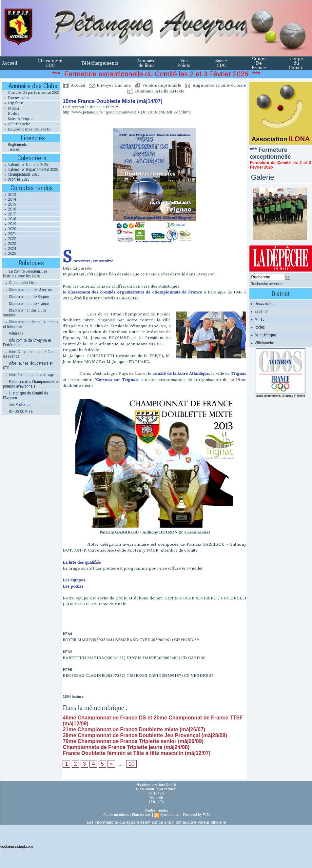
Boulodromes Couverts (26, 129)
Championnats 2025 (21, 174)
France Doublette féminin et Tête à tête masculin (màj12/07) (136, 753)
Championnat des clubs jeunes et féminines (31, 324)
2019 (9, 224)
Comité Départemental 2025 (31, 93)
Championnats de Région (26, 297)
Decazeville (15, 98)
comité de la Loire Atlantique (181, 373)
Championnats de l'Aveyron (27, 290)
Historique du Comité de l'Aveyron (26, 395)
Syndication (170, 815)
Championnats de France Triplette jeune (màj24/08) (126, 747)
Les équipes (74, 580)
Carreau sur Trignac (117, 380)
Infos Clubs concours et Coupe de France (30, 354)
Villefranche (16, 124)
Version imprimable (158, 85)
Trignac (239, 373)
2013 (9, 194)
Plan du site (141, 815)
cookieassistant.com (17, 846)
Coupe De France (259, 63)
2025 (9, 253)
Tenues (11, 150)
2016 (9, 209)
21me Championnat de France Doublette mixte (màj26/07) (134, 729)
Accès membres (116, 815)
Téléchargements (100, 63)
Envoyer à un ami (110, 85)
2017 (9, 214)
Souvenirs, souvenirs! (88, 261)
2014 (9, 199)
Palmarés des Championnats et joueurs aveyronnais (31, 384)
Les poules (73, 586)
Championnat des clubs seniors (25, 313)
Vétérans (13, 333)
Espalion (13, 103)
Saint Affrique (17, 119)
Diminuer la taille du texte (156, 91)
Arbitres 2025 (16, 179)
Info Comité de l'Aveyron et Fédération (27, 343)
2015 (9, 204)
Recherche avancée (267, 284)
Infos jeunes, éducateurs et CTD (28, 366)
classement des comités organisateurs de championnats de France (135, 292)
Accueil (10, 63)
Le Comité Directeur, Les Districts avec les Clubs (25, 274)
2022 (9, 239)
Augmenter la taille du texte (216, 85)
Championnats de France (26, 304)
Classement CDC (50, 63)
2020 (9, 229)
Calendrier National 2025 (25, 165)
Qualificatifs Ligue (21, 283)
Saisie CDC (221, 63)
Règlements (14, 145)
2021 (9, 234)
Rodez (11, 114)
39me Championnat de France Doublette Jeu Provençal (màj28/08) (145, 735)
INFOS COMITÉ (18, 412)
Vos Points (184, 63)
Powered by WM (196, 815)
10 (131, 764)
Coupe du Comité (296, 63)
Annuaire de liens (146, 63)
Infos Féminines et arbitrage (29, 375)
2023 (9, 244)
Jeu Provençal (17, 405)
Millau (10, 108)
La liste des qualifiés (82, 562)
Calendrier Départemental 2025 (30, 170)
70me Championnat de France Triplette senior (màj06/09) (133, 741)
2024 (9, 249)
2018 (9, 219)
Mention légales (156, 810)
